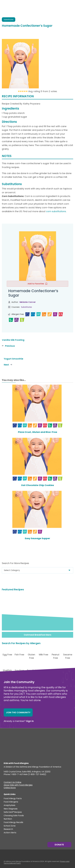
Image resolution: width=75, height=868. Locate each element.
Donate (59, 845)
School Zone (10, 826)
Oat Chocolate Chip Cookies (37, 485)
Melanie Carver (28, 302)
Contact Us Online (12, 783)
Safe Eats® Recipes (13, 812)
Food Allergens (11, 802)
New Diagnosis (11, 809)
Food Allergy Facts (13, 799)
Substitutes (26, 307)
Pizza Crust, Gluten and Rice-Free (38, 432)
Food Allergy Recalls (13, 822)
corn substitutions (56, 211)
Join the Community (18, 712)
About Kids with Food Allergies (18, 785)
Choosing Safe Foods (14, 816)
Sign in (30, 721)
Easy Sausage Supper (37, 538)
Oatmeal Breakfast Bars (37, 635)
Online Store (10, 788)
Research (8, 829)
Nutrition (8, 819)
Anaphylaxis (9, 805)
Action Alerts (10, 833)
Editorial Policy (15, 863)
